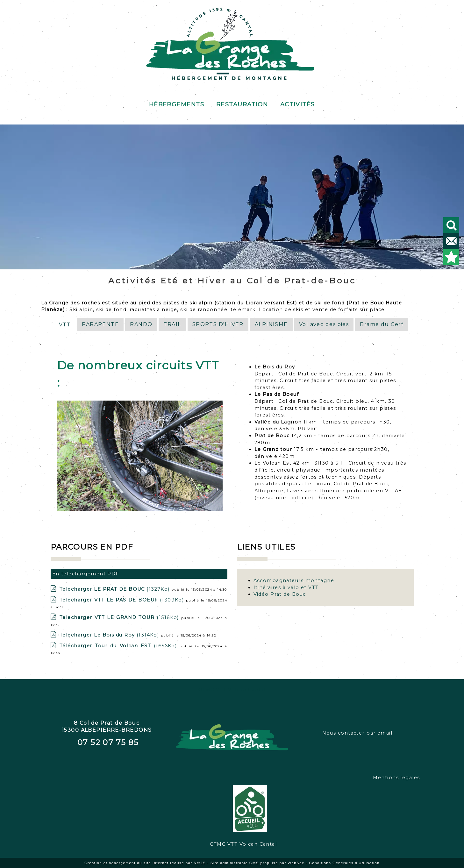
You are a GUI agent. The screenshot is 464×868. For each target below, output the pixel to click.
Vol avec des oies (324, 324)
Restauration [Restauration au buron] (242, 103)
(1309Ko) (123, 600)
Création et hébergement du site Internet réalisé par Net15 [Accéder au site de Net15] (145, 863)
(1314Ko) (110, 635)
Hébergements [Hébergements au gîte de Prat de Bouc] (177, 103)
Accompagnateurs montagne (294, 580)
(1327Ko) (115, 589)
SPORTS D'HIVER (218, 324)
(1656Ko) (120, 646)
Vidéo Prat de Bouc (280, 594)
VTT (65, 325)
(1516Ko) (120, 617)
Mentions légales (396, 778)
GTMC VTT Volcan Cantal (232, 690)
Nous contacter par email (357, 733)
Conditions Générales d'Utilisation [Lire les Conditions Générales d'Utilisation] (344, 863)
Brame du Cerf (382, 324)
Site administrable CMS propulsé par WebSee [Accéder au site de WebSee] (257, 863)
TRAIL (172, 324)
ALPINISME (271, 324)
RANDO (141, 324)
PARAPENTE (100, 324)
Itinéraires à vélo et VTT (286, 587)
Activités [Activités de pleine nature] (297, 103)
